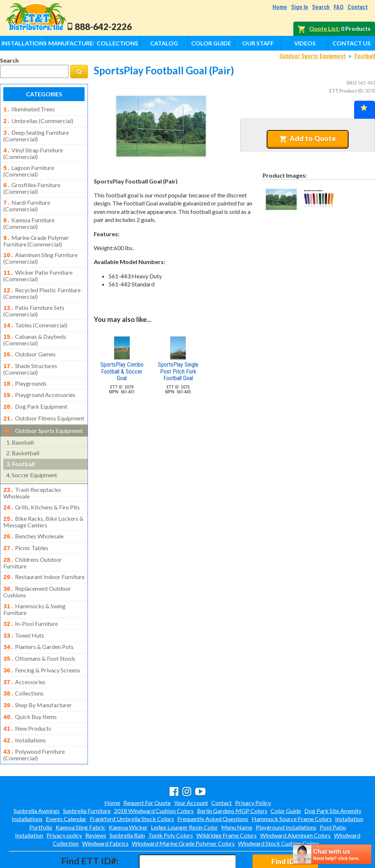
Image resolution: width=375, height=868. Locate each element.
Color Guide (211, 43)
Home (280, 7)
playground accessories (39, 382)
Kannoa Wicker (128, 796)
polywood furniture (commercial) (34, 723)
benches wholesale (34, 518)
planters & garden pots (38, 623)
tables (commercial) (35, 316)
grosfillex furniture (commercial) (32, 184)
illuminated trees (29, 109)
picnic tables (26, 529)
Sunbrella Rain (127, 804)
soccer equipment (32, 459)
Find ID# (285, 830)
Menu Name (237, 796)
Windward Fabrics (105, 812)
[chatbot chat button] (332, 854)
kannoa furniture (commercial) (29, 218)
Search (321, 7)
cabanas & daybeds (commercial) (35, 329)
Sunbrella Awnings (37, 779)
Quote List (324, 28)
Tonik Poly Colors (171, 804)
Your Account (191, 771)
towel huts (24, 612)
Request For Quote (147, 771)
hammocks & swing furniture (34, 587)
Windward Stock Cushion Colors (279, 812)
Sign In (300, 7)
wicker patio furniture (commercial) (38, 268)
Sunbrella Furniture (87, 779)
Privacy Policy (253, 771)
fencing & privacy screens (42, 645)
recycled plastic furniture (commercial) (42, 285)
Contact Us (352, 43)
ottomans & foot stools (39, 634)
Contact (358, 7)
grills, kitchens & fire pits (42, 490)
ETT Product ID (346, 91)
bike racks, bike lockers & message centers (43, 504)
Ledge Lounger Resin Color (184, 796)
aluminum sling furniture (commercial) (40, 251)
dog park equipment (35, 393)
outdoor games (29, 343)
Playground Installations (286, 796)
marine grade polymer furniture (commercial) (36, 234)
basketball (23, 437)
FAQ (339, 7)
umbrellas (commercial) (38, 120)
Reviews (96, 804)
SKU (351, 83)
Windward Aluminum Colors (295, 804)
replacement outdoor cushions (37, 570)
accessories (24, 656)
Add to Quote (307, 138)
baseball (20, 426)
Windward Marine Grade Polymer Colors (183, 812)
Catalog (164, 43)
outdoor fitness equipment (44, 404)
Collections (117, 43)
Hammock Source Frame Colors (292, 787)
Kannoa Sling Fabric (81, 796)
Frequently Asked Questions (213, 787)
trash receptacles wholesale (32, 476)
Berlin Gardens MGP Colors (232, 779)
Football (365, 56)
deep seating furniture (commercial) (36, 134)
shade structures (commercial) (30, 357)
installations (25, 710)
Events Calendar (66, 787)
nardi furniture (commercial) (27, 201)
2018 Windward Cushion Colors (154, 779)
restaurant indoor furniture (44, 556)
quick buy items (30, 688)
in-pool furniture (31, 601)
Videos (305, 43)
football (21, 448)
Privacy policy (64, 804)
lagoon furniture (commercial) (29, 167)
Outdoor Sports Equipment (313, 56)
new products (27, 699)
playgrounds (25, 371)
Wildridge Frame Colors (227, 804)
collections (23, 666)
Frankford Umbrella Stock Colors (132, 787)
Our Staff (258, 43)
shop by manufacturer (38, 677)
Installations (24, 43)
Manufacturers (71, 43)
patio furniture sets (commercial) (34, 301)
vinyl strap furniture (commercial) (33, 151)
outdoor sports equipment (43, 415)
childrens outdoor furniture (33, 542)
